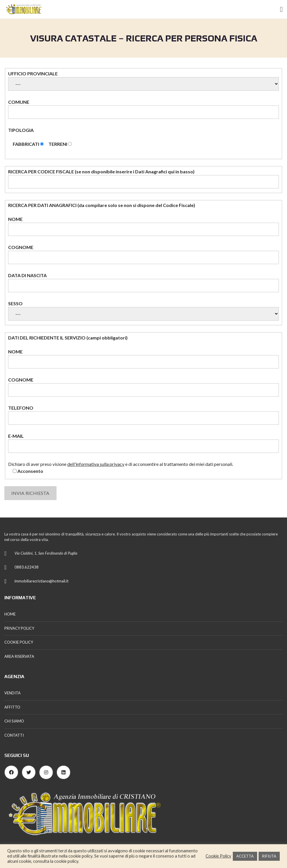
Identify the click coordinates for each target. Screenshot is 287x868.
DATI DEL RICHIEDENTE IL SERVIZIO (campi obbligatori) (68, 338)
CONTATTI (14, 735)
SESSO (143, 311)
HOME (10, 614)
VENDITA (12, 693)
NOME (143, 226)
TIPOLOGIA (143, 137)
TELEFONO (143, 415)
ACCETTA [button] (245, 856)
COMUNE (143, 109)
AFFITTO (12, 707)
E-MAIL (143, 443)
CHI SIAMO (14, 721)
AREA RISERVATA (19, 656)
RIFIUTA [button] (269, 856)
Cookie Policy (218, 856)
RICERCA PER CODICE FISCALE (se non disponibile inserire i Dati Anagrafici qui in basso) (143, 179)
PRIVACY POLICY (19, 628)
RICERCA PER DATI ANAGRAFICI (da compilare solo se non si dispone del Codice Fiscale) (102, 205)
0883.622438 (27, 567)
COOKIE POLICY (19, 642)
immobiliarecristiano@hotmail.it (41, 581)
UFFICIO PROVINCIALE (143, 81)
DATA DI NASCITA (143, 282)
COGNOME (143, 254)
